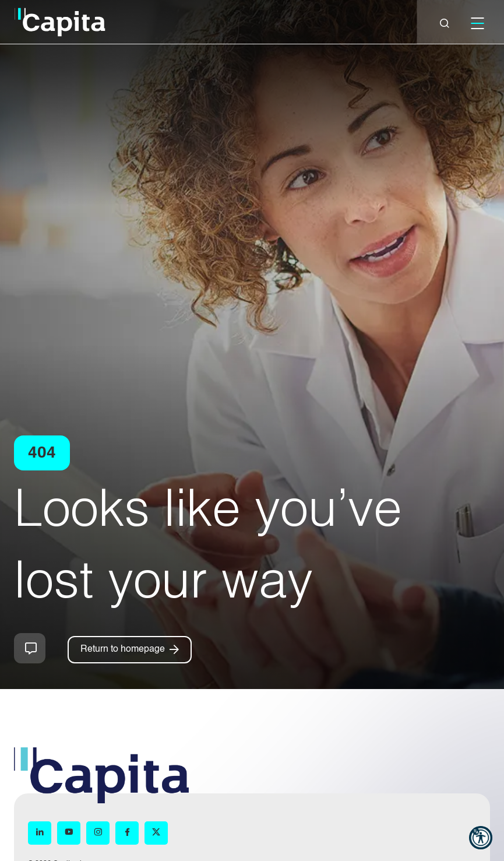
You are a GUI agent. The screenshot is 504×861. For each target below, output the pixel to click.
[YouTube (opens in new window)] (69, 833)
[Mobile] (477, 23)
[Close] (445, 23)
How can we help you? (30, 648)
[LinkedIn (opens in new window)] (40, 833)
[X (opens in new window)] (156, 833)
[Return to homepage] (130, 649)
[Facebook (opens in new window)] (127, 833)
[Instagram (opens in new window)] (98, 833)
